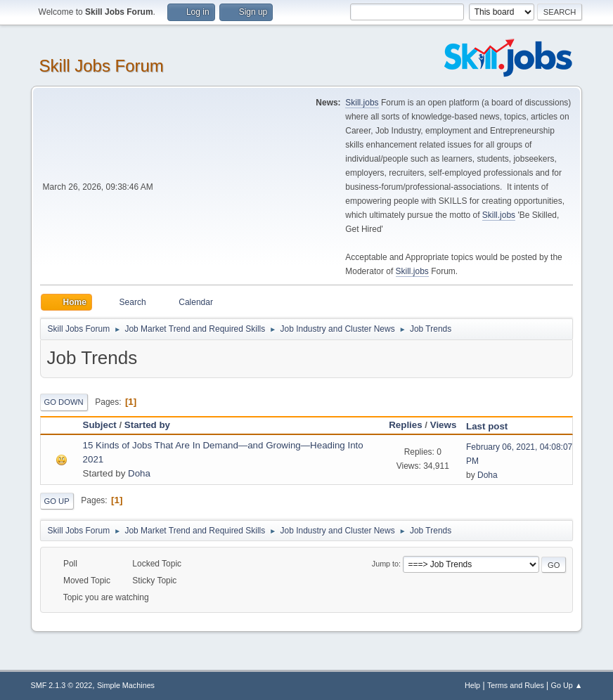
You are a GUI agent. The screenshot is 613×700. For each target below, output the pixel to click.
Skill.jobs (362, 103)
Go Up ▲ (567, 685)
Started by (147, 425)
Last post (493, 426)
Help (472, 685)
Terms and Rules (516, 685)
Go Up (57, 501)
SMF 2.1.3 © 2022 (62, 685)
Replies (405, 425)
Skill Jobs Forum (102, 66)
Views (444, 425)
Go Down (64, 402)
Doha (139, 473)
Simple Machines (126, 685)
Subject (100, 425)
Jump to (385, 564)
